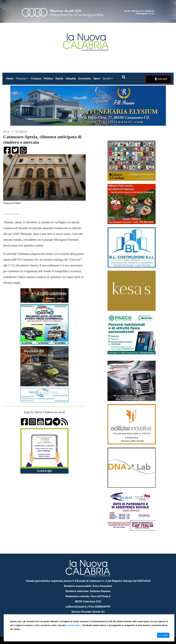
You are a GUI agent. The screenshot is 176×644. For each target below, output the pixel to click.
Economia (85, 79)
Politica (48, 79)
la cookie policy (74, 625)
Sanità (59, 79)
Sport (97, 79)
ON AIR (161, 79)
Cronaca (36, 79)
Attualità (71, 79)
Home (10, 78)
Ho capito (163, 635)
